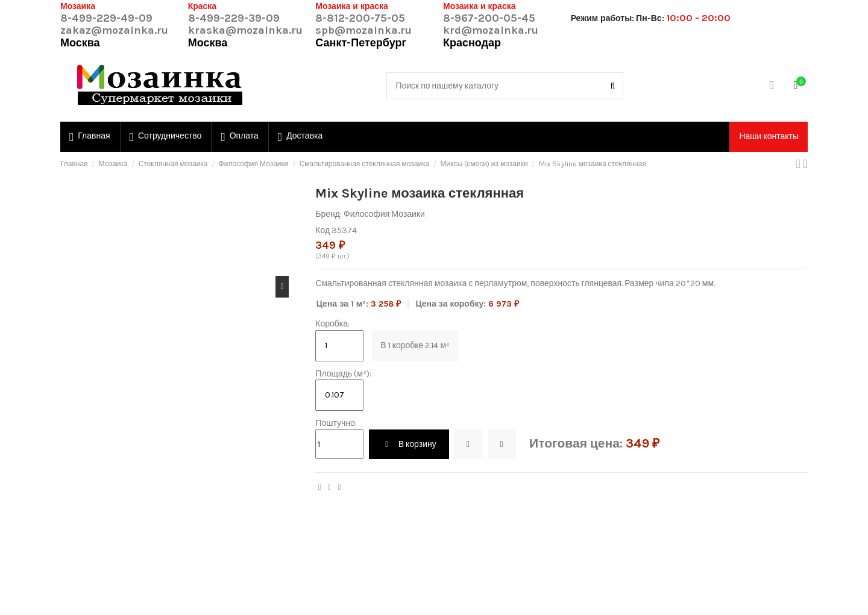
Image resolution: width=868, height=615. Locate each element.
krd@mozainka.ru (491, 30)
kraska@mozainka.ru (245, 30)
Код (322, 230)
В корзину (409, 444)
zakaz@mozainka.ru (114, 30)
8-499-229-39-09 (234, 18)
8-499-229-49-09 (106, 18)
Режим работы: (602, 18)
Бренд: (329, 214)
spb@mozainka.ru (363, 30)
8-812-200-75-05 (360, 18)
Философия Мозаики (384, 214)
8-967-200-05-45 (489, 18)
